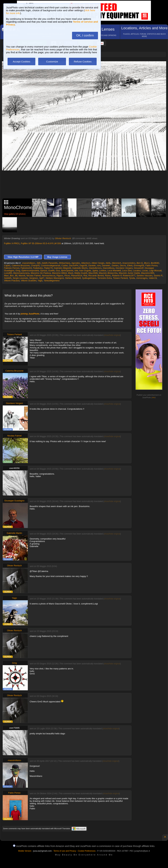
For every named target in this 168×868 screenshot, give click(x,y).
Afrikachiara (64, 263)
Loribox (103, 271)
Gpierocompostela (30, 271)
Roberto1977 (129, 276)
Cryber (64, 265)
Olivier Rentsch (63, 238)
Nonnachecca (49, 276)
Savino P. (158, 276)
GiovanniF (139, 268)
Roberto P (117, 276)
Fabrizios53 (26, 268)
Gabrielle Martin (80, 268)
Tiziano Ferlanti (120, 278)
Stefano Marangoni (55, 278)
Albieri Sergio (98, 263)
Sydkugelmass (89, 278)
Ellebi (130, 265)
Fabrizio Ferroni (12, 268)
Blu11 (147, 263)
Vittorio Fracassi (12, 281)
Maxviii (22, 276)
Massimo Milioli (59, 273)
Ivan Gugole (85, 271)
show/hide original (112, 335)
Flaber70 (48, 268)
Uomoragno (142, 278)
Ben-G (140, 263)
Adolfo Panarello (49, 263)
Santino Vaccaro (144, 276)
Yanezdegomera (52, 281)
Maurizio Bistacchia (108, 273)
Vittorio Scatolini (29, 281)
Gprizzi (44, 271)
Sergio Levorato (20, 278)
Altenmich (116, 263)
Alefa (108, 263)
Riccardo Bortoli (96, 276)
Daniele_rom (94, 265)
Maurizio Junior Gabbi (129, 273)
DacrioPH (74, 265)
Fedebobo (38, 268)
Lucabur (137, 271)
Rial (85, 276)
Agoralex (76, 263)
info (154, 397)
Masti (71, 273)
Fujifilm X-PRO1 (12, 243)
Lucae (145, 271)
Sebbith (8, 278)
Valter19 (153, 278)
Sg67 (42, 278)
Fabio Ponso (151, 265)
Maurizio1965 (148, 273)
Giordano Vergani (124, 268)
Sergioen (33, 278)
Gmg (18, 271)
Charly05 (35, 265)
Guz (58, 271)
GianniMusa (108, 268)
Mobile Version (25, 851)
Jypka (95, 271)
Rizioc (108, 276)
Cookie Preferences (87, 851)
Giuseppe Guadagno (14, 501)
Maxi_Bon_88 (11, 276)
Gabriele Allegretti (62, 268)
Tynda (132, 278)
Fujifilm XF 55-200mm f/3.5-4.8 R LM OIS (41, 243)
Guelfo (51, 271)
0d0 (39, 263)
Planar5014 (77, 276)
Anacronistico (129, 263)
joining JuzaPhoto (30, 314)
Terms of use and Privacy (65, 851)
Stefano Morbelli (73, 278)
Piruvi (67, 276)
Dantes (115, 265)
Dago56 (83, 265)
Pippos (60, 276)
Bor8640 (155, 263)
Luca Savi (127, 271)
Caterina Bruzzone (21, 265)
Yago (40, 281)
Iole (76, 271)
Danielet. (106, 265)
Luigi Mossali (155, 271)
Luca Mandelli (114, 271)
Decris (123, 265)
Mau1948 (93, 273)
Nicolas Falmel (34, 276)
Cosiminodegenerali (51, 265)
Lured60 (8, 273)
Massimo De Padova (41, 273)
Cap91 (7, 265)
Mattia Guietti (81, 273)
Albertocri (86, 263)
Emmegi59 (139, 265)
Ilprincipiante (67, 271)
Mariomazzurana (21, 273)
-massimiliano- (29, 263)
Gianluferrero (95, 268)
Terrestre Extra (105, 278)
